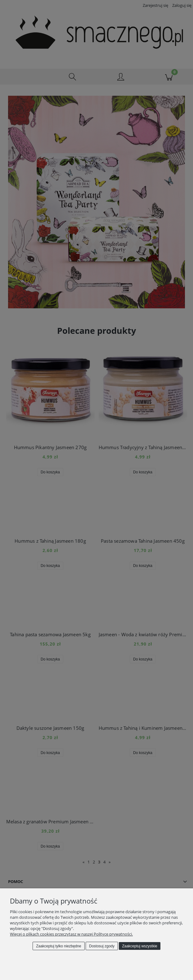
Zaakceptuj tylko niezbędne (58, 946)
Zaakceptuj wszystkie (139, 946)
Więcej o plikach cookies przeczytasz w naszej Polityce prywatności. (71, 934)
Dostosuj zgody (102, 946)
